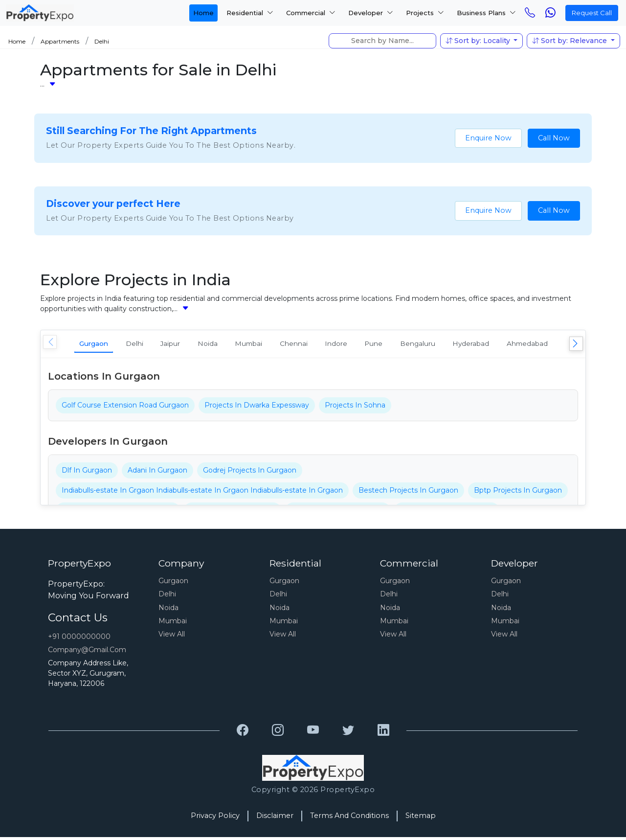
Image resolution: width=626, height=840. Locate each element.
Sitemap (421, 818)
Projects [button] (425, 13)
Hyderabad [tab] (557, 345)
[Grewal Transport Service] (243, 734)
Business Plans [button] (486, 13)
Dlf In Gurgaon (87, 473)
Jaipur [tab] (194, 345)
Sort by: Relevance (570, 41)
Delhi (102, 41)
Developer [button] (371, 13)
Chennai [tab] (343, 345)
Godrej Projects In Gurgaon (250, 473)
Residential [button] (250, 13)
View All (172, 637)
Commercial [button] (311, 13)
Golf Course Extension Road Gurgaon (125, 408)
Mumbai (173, 624)
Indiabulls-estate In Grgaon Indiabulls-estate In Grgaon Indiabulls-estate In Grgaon (202, 493)
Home (203, 13)
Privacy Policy (215, 818)
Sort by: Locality (479, 41)
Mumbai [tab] (289, 345)
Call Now (554, 138)
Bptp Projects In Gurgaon (518, 493)
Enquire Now (488, 138)
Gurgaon (173, 584)
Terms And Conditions (349, 818)
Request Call (592, 13)
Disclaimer (275, 818)
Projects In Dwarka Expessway (257, 408)
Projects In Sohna (355, 408)
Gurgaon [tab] (100, 345)
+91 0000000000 (79, 639)
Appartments (60, 41)
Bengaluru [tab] (493, 345)
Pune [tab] (440, 345)
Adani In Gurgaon (157, 473)
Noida (168, 611)
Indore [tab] (394, 345)
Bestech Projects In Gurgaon (408, 493)
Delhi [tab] (149, 345)
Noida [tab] (239, 345)
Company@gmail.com (87, 653)
